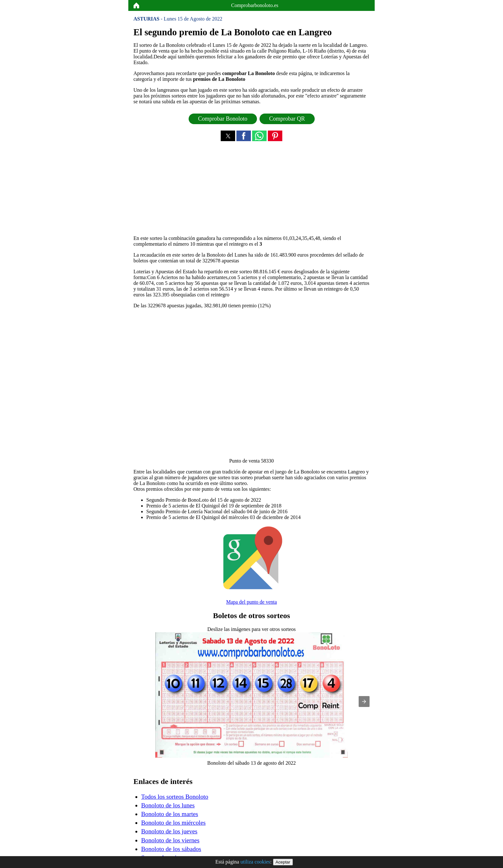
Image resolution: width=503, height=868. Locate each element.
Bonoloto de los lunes (168, 805)
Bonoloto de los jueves (169, 831)
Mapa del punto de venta (251, 602)
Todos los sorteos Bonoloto (175, 797)
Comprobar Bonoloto (223, 119)
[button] (228, 136)
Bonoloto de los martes (170, 814)
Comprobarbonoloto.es (255, 5)
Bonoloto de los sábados (171, 849)
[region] (251, 190)
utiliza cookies (255, 862)
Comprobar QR (287, 119)
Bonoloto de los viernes (170, 840)
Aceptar (283, 862)
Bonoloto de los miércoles (173, 823)
